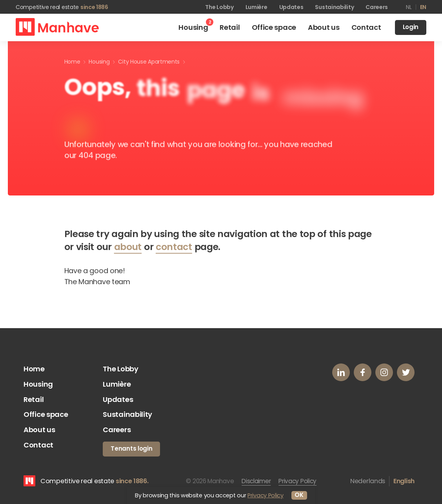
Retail (34, 399)
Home (34, 369)
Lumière (256, 7)
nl (409, 7)
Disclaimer (256, 481)
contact (174, 249)
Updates (291, 7)
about (128, 249)
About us (39, 430)
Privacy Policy (297, 481)
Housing (38, 384)
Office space (46, 414)
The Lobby (219, 7)
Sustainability (334, 7)
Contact (38, 445)
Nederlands (368, 481)
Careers (377, 7)
